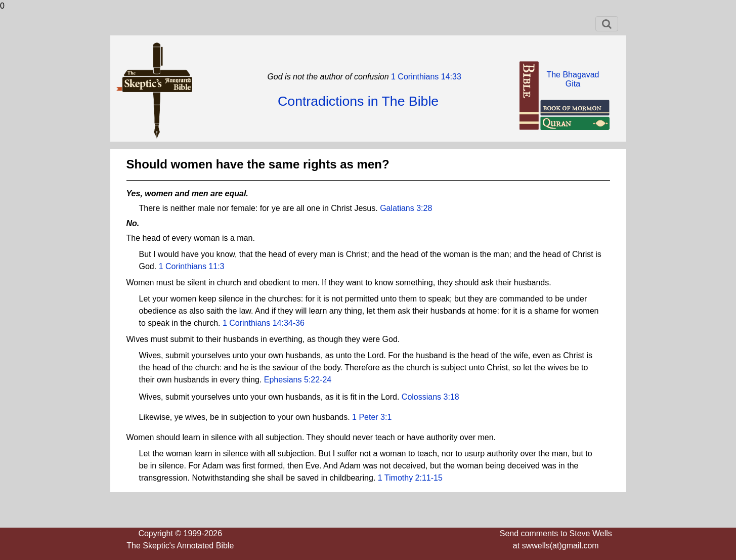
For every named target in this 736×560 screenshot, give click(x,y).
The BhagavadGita (573, 79)
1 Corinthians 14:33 (425, 77)
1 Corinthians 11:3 (192, 266)
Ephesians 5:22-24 (298, 380)
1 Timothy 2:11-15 (410, 478)
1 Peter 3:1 (372, 417)
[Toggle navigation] (607, 24)
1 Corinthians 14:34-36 (264, 323)
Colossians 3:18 (430, 397)
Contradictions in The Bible (358, 101)
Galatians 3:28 (406, 208)
